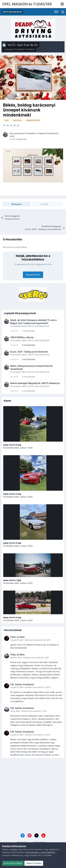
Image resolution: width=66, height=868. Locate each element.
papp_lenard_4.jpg (12, 617)
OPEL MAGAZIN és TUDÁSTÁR (27, 4)
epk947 (14, 658)
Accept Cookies (13, 863)
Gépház (42, 133)
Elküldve (38, 640)
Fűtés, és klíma (17, 637)
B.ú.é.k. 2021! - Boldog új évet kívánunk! (29, 352)
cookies (13, 849)
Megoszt (17, 204)
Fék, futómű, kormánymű (22, 684)
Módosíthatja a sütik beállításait (41, 852)
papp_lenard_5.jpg (12, 494)
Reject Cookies (34, 863)
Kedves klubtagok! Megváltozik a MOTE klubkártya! (35, 383)
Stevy (13, 711)
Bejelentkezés (33, 275)
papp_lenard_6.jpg (12, 543)
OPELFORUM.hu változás (22, 337)
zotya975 (15, 640)
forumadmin (19, 49)
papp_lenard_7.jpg (12, 580)
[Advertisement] (33, 796)
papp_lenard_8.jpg (12, 445)
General (31, 49)
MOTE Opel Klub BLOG (23, 45)
